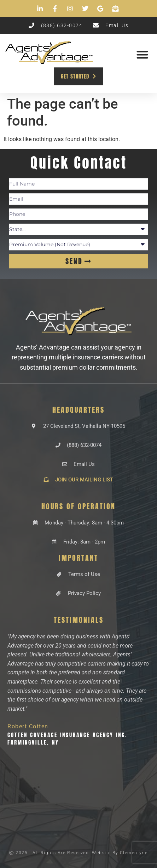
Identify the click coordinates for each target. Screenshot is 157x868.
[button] (142, 54)
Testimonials (79, 620)
